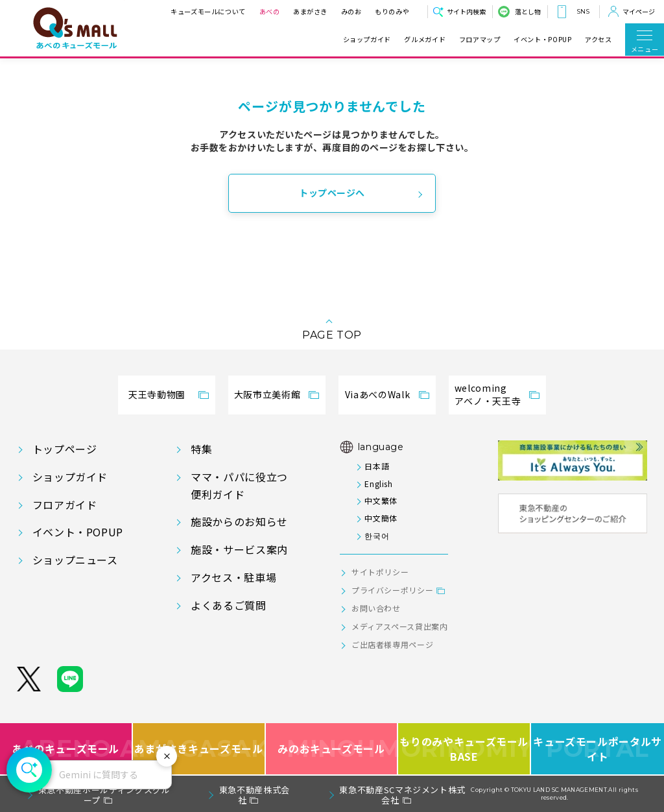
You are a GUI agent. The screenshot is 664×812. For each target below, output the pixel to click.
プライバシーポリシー (392, 590)
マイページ (639, 11)
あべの (269, 11)
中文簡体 (381, 518)
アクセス (599, 40)
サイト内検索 (466, 11)
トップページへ (332, 193)
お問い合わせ (376, 608)
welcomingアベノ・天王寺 (488, 394)
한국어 (377, 535)
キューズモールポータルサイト (598, 749)
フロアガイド (65, 505)
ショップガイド (367, 40)
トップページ (65, 449)
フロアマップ (480, 40)
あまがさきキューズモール (199, 749)
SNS (583, 11)
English (378, 484)
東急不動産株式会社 (255, 795)
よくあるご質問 (228, 605)
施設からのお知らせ (239, 521)
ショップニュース (75, 560)
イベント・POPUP (542, 40)
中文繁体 (381, 500)
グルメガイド (425, 40)
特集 (201, 449)
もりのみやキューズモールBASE (465, 749)
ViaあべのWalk (377, 394)
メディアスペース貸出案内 (400, 626)
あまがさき (310, 11)
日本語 (377, 466)
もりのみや (392, 11)
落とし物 (528, 11)
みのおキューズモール (331, 749)
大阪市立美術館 (267, 394)
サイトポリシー (380, 572)
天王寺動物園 (157, 394)
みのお (351, 11)
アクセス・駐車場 (233, 577)
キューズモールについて (208, 11)
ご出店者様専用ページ (392, 644)
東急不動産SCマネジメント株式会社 (402, 795)
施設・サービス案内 (239, 549)
